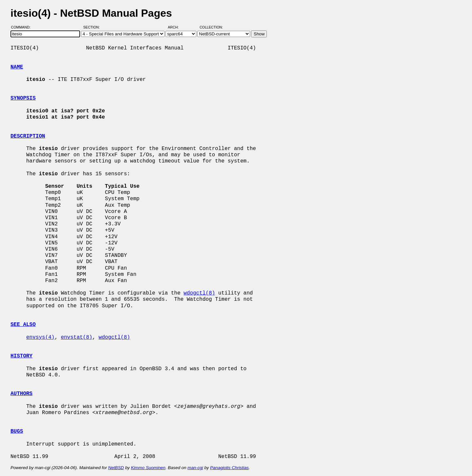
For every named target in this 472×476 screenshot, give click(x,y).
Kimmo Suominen (148, 468)
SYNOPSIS (23, 98)
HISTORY (21, 356)
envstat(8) (77, 337)
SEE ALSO (23, 325)
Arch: (176, 27)
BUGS (17, 431)
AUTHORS (21, 394)
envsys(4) (40, 337)
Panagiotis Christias (229, 468)
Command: (23, 27)
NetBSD (116, 468)
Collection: (211, 27)
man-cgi (195, 468)
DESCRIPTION (28, 136)
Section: (93, 27)
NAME (17, 67)
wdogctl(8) (199, 293)
